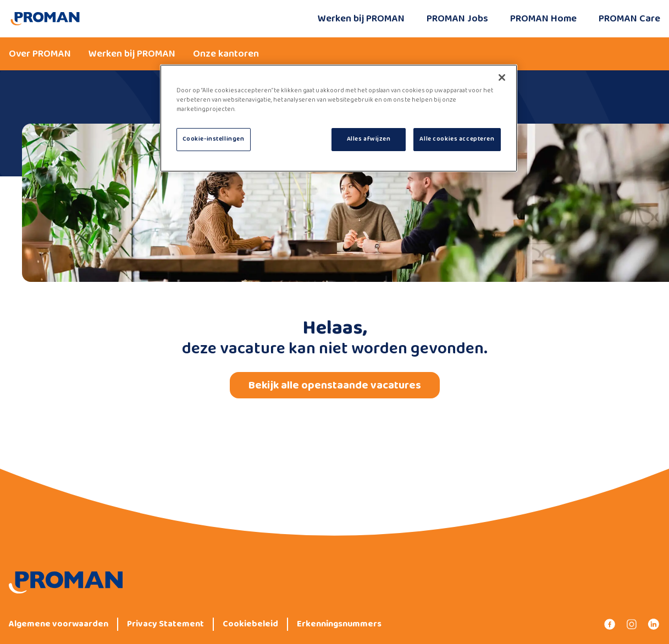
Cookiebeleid (250, 624)
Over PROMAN (40, 54)
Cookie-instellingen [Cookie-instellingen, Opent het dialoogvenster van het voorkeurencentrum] (214, 139)
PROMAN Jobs (457, 19)
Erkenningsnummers (339, 624)
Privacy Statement (165, 624)
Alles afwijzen (369, 139)
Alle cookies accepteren (457, 139)
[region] (339, 118)
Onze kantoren (226, 54)
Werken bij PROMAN (361, 19)
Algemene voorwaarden (59, 624)
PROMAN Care (629, 19)
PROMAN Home (543, 19)
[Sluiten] (502, 77)
